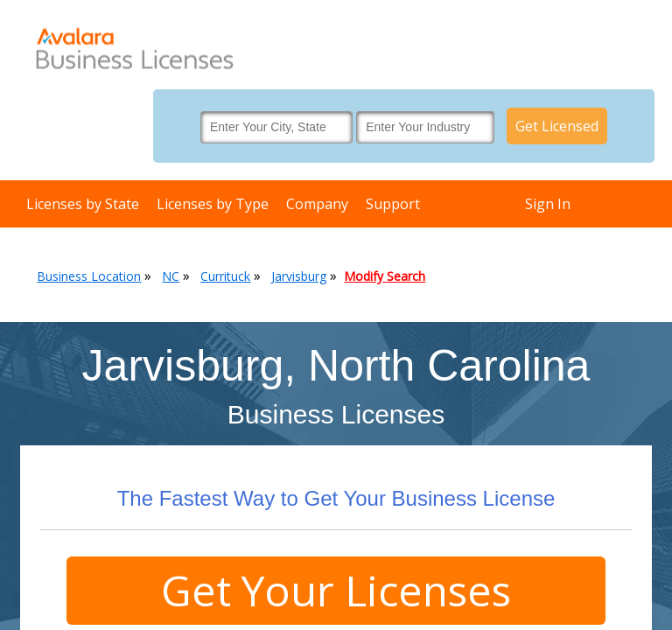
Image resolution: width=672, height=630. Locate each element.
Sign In (548, 204)
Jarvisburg (299, 276)
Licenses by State (83, 204)
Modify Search (385, 276)
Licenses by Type (213, 204)
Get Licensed (557, 126)
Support (393, 204)
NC (171, 276)
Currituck (225, 276)
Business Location (89, 276)
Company (317, 204)
